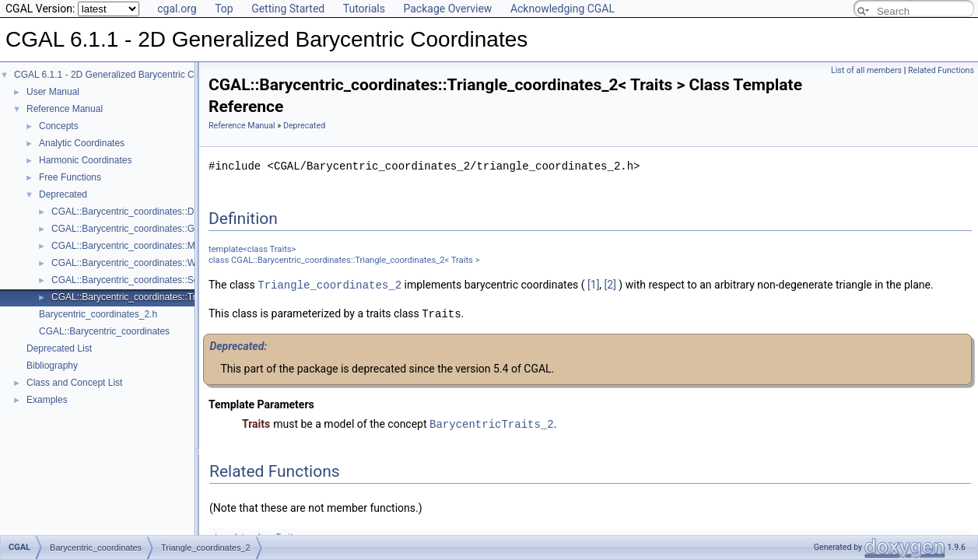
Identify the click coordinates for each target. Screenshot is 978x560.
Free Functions (70, 177)
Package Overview (447, 9)
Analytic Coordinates (82, 143)
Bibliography (52, 366)
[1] (593, 285)
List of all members (866, 70)
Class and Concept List (74, 383)
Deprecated (63, 194)
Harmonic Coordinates (85, 160)
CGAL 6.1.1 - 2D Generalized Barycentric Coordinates (126, 75)
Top (224, 9)
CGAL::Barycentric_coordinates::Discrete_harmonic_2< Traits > (183, 212)
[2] (610, 285)
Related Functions (941, 70)
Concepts (59, 126)
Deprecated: (238, 345)
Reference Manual (65, 109)
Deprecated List (59, 348)
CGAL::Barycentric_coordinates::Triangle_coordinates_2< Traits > (188, 297)
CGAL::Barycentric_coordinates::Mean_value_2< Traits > (170, 246)
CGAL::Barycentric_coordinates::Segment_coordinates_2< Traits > (189, 280)
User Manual (53, 92)
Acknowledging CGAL (563, 9)
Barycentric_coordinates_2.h (98, 314)
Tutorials (364, 9)
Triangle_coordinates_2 (330, 284)
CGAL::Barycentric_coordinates (104, 331)
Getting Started (288, 9)
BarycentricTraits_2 (492, 422)
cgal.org (177, 9)
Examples (47, 400)
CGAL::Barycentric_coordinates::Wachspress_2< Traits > (170, 263)
